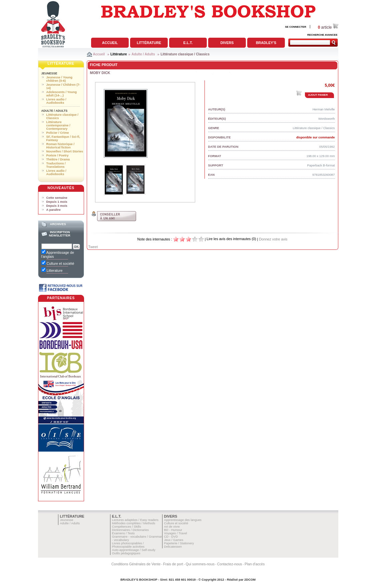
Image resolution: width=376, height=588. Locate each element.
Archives (58, 224)
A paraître (54, 210)
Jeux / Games (174, 540)
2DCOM (250, 580)
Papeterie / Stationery (179, 543)
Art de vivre (172, 527)
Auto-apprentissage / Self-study (134, 550)
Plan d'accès (255, 564)
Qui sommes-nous (200, 564)
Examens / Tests (123, 533)
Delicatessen (173, 547)
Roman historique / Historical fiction (60, 146)
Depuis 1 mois (57, 202)
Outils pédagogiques (126, 553)
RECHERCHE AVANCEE (322, 35)
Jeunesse (49, 73)
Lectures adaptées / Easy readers (135, 520)
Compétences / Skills (127, 527)
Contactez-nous (230, 564)
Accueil (110, 43)
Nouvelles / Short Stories (65, 151)
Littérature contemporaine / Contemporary (58, 125)
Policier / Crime (58, 133)
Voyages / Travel (176, 533)
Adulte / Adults (143, 54)
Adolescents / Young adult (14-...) (62, 94)
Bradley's (266, 43)
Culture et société (176, 523)
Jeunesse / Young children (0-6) (59, 79)
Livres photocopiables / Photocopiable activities (128, 545)
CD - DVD (171, 537)
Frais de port (173, 564)
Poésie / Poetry (58, 155)
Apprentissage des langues (183, 520)
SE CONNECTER (296, 27)
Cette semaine (57, 198)
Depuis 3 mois (57, 206)
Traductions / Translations (56, 165)
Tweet (93, 247)
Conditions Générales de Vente (136, 564)
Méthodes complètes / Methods (134, 523)
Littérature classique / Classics (185, 54)
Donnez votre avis (273, 239)
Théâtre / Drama (58, 159)
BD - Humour (173, 530)
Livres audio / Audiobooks (56, 101)
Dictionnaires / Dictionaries (130, 530)
